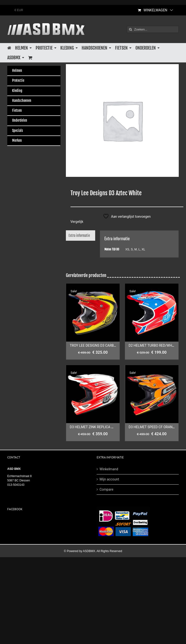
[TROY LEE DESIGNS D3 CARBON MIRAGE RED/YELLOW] (93, 313)
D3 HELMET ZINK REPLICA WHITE (96, 427)
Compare (106, 489)
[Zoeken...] (153, 29)
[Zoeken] (130, 29)
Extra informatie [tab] (79, 236)
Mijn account (109, 479)
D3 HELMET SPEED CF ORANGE (153, 427)
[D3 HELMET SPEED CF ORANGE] (152, 394)
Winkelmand (109, 469)
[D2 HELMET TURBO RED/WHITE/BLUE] (152, 313)
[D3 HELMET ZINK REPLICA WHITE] (93, 394)
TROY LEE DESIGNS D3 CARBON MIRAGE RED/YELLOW (111, 345)
